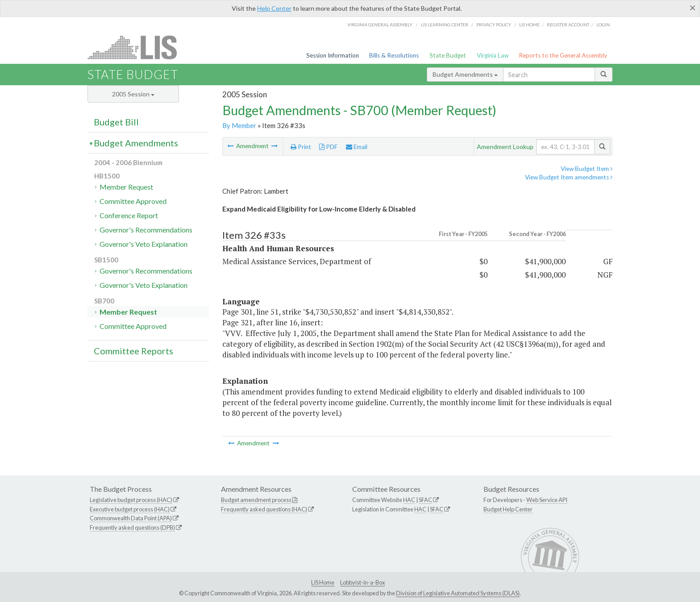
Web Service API (547, 500)
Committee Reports (133, 351)
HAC (409, 500)
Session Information (333, 55)
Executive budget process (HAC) (130, 509)
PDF (328, 147)
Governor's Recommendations (146, 230)
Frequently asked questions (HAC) (264, 509)
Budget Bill (116, 122)
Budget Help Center (508, 509)
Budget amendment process (256, 500)
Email (357, 147)
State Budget (448, 55)
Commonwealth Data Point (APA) (131, 518)
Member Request (126, 187)
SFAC (425, 500)
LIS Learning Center (445, 25)
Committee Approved (133, 201)
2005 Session (133, 94)
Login (603, 25)
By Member (239, 125)
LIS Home (323, 582)
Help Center (274, 8)
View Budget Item (587, 169)
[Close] (693, 8)
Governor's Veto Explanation (144, 244)
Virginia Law (493, 55)
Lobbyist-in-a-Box (362, 582)
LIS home (529, 25)
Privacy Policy (494, 25)
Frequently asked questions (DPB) (132, 527)
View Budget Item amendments (569, 177)
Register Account (568, 25)
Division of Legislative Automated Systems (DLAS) (458, 593)
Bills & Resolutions (394, 55)
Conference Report (129, 215)
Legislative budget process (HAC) (131, 500)
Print (301, 147)
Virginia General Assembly (380, 25)
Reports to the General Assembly (563, 55)
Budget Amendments (465, 74)
